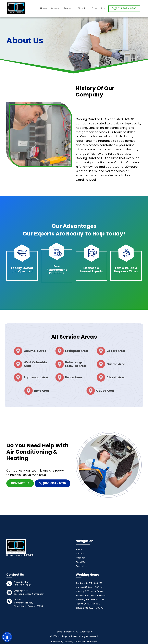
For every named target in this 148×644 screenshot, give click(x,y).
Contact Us (98, 9)
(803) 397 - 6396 (124, 9)
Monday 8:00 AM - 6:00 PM (89, 587)
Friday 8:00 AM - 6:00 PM (88, 604)
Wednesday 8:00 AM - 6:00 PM (91, 596)
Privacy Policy (71, 632)
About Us (83, 9)
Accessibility (86, 632)
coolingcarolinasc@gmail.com (29, 594)
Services (55, 9)
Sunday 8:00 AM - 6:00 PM (89, 583)
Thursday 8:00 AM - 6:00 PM (90, 600)
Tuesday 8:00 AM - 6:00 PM (89, 591)
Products (69, 9)
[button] (7, 637)
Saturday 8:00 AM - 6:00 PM (90, 608)
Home (44, 9)
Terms (59, 632)
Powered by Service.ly (62, 642)
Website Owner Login (86, 642)
